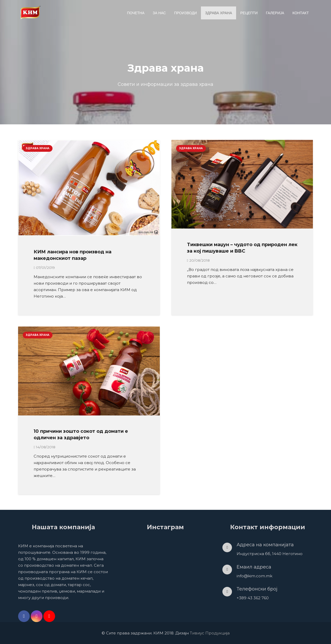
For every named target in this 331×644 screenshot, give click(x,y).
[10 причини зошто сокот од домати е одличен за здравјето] (89, 371)
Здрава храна (38, 148)
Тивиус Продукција (210, 633)
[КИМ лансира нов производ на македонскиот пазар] (89, 188)
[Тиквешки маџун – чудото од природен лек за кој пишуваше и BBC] (242, 184)
